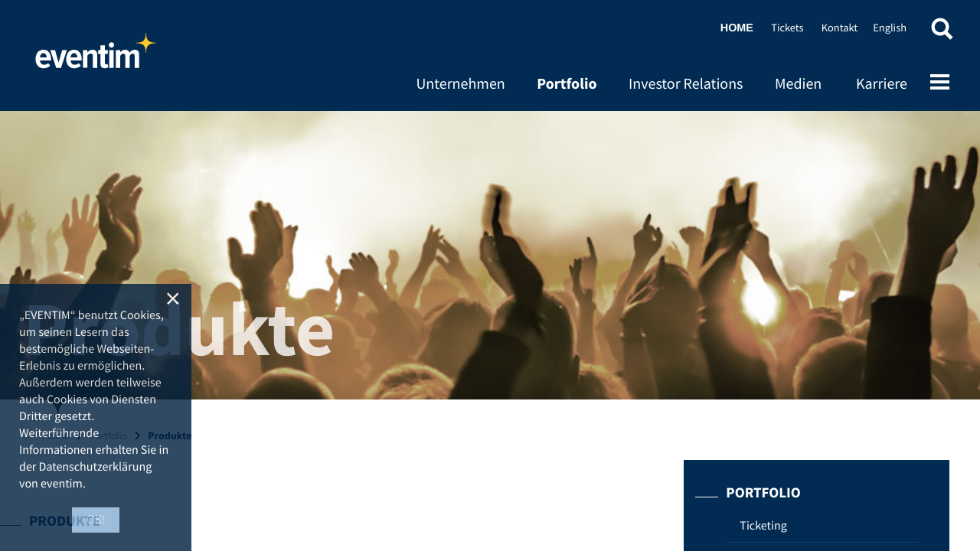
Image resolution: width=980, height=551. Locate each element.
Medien (798, 84)
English (890, 28)
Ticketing (763, 526)
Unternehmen (460, 84)
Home (96, 57)
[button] (942, 33)
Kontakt (840, 28)
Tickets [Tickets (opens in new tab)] (787, 28)
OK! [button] (96, 520)
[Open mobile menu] (940, 83)
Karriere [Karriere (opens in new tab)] (882, 84)
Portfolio (567, 84)
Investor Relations (686, 84)
